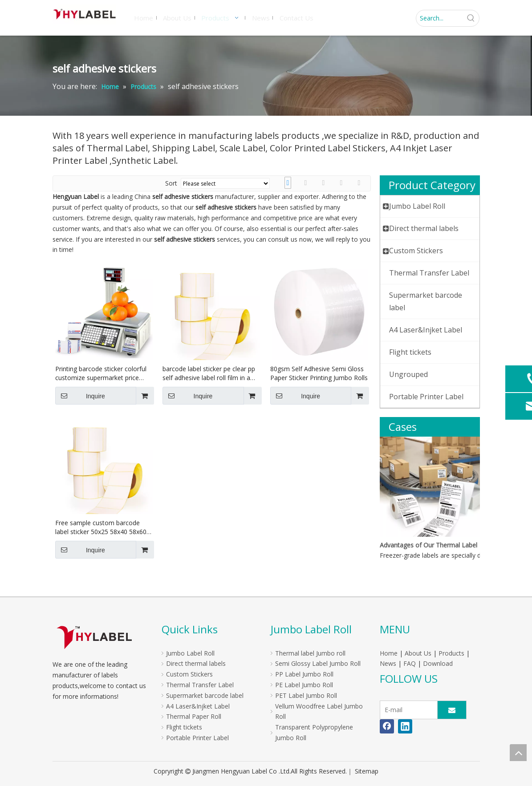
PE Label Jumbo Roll (304, 685)
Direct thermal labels (196, 663)
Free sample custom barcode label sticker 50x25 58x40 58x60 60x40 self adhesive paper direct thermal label (102, 527)
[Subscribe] (452, 710)
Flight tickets (184, 727)
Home (389, 653)
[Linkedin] (405, 726)
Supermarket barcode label (205, 695)
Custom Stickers (189, 674)
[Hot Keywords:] (471, 18)
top (518, 753)
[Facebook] (387, 726)
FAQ (410, 663)
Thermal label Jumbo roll (310, 653)
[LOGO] (94, 637)
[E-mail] (407, 710)
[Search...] (440, 18)
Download (438, 663)
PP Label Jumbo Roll (304, 674)
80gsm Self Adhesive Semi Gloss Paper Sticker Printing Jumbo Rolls (319, 373)
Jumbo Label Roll (190, 653)
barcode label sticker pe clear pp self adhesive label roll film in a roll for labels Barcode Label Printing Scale (209, 373)
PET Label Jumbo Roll (306, 695)
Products (451, 653)
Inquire (80, 396)
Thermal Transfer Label (200, 685)
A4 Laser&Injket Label (198, 706)
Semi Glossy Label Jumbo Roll (318, 663)
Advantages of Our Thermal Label (428, 545)
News (388, 663)
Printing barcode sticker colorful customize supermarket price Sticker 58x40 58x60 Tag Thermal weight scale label (103, 373)
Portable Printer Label (197, 738)
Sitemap (367, 771)
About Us (418, 653)
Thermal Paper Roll (194, 716)
